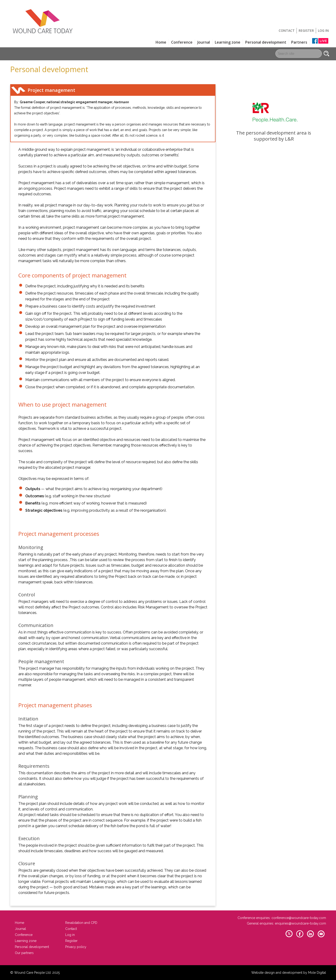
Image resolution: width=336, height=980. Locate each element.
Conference (182, 42)
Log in (323, 31)
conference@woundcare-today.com (299, 918)
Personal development (266, 42)
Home (161, 42)
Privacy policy (76, 947)
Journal (204, 42)
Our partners (24, 953)
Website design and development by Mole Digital (289, 973)
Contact (287, 31)
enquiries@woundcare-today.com (300, 923)
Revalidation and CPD (81, 923)
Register (306, 31)
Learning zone (228, 42)
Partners (299, 42)
